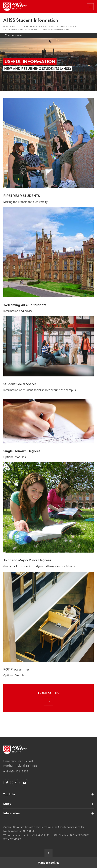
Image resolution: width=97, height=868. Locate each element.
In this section (13, 35)
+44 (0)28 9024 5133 (16, 771)
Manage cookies (48, 863)
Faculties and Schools (63, 26)
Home (6, 26)
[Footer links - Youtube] (25, 783)
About (15, 26)
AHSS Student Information (56, 29)
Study (7, 804)
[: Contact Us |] (49, 701)
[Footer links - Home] (15, 750)
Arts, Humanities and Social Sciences (21, 29)
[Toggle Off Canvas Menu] (90, 7)
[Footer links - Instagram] (16, 783)
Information (12, 813)
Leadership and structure (35, 26)
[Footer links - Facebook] (7, 783)
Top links (9, 794)
